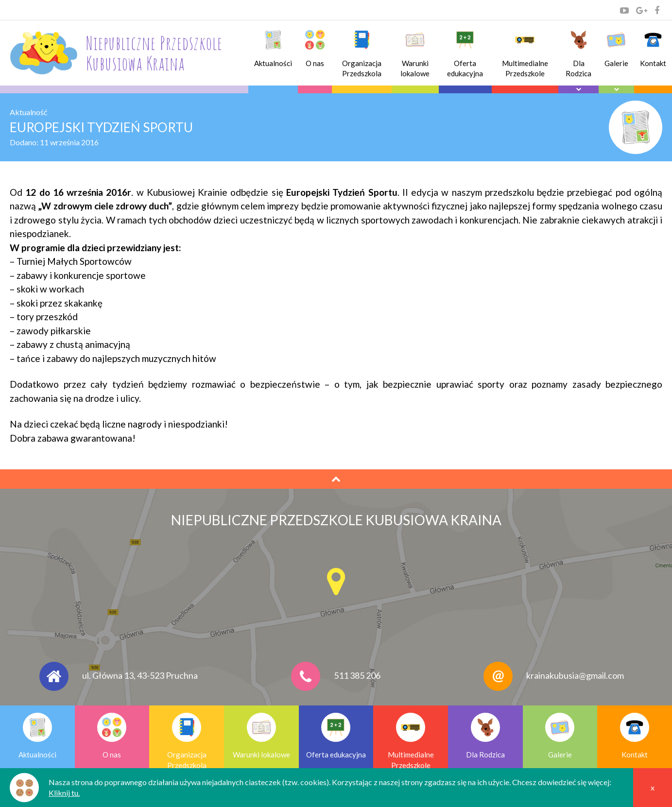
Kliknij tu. (64, 793)
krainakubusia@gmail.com (575, 675)
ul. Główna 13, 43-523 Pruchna (140, 675)
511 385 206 (357, 675)
